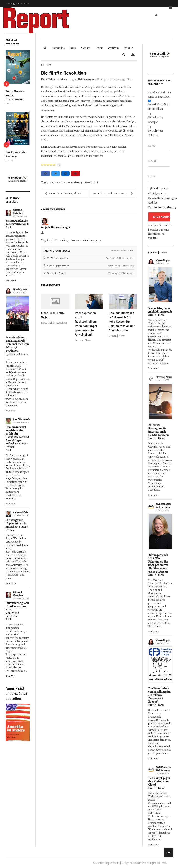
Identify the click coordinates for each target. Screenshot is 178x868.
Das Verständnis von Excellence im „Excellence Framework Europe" (159, 695)
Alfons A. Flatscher (18, 212)
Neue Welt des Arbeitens (54, 80)
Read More (11, 281)
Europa (9, 610)
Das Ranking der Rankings (16, 154)
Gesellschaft (92, 183)
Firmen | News (83, 340)
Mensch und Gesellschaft (12, 615)
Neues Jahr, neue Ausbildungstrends (160, 310)
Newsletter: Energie (155, 120)
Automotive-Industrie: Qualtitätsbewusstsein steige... (67, 193)
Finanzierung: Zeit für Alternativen (17, 605)
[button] (128, 48)
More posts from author (123, 251)
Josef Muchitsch (21, 420)
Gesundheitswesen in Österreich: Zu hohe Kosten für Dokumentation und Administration (122, 322)
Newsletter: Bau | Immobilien (159, 106)
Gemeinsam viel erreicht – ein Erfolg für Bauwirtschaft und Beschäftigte (17, 434)
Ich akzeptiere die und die (160, 198)
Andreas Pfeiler (21, 513)
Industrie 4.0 (55, 183)
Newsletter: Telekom (155, 133)
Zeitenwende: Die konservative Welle (17, 223)
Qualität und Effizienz (17, 354)
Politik (9, 227)
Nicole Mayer (20, 290)
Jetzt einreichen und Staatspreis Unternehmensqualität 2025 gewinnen (17, 344)
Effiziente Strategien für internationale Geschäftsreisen (158, 430)
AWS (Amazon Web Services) (163, 506)
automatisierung (74, 183)
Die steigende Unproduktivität (16, 522)
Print (48, 65)
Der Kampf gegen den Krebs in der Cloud (159, 781)
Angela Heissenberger (82, 79)
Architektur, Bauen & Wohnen (17, 445)
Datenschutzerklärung (162, 207)
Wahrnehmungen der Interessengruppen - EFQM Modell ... (115, 193)
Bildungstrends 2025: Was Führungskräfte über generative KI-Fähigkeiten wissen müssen (158, 563)
